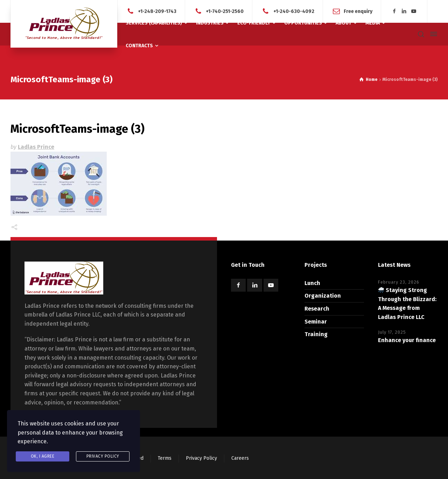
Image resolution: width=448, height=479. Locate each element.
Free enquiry (358, 11)
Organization (323, 296)
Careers (240, 458)
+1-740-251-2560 (225, 11)
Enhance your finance (407, 340)
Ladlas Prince (36, 147)
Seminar (316, 322)
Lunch (312, 283)
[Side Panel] (432, 34)
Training (316, 334)
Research (317, 309)
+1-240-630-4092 (294, 11)
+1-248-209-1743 (157, 11)
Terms (165, 458)
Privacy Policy (201, 458)
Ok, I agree (43, 456)
